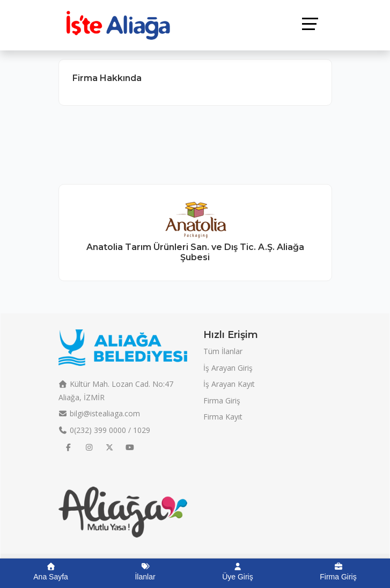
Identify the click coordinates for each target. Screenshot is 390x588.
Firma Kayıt (223, 417)
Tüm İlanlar (223, 351)
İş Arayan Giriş (228, 368)
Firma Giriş (222, 400)
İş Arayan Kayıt (229, 384)
